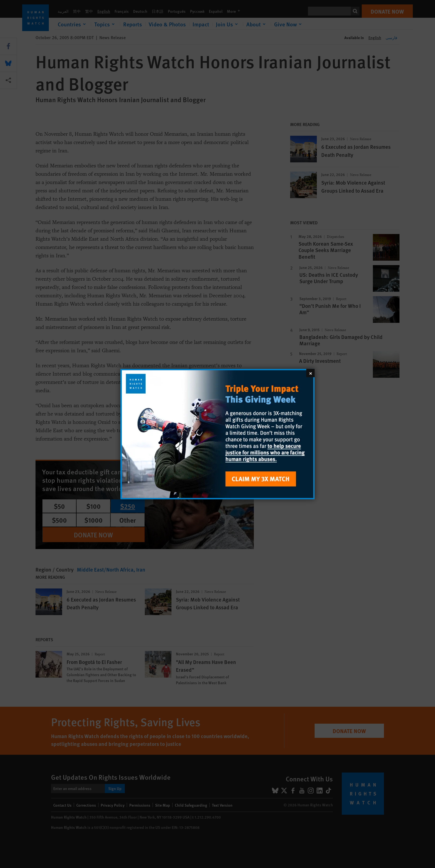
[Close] (310, 373)
